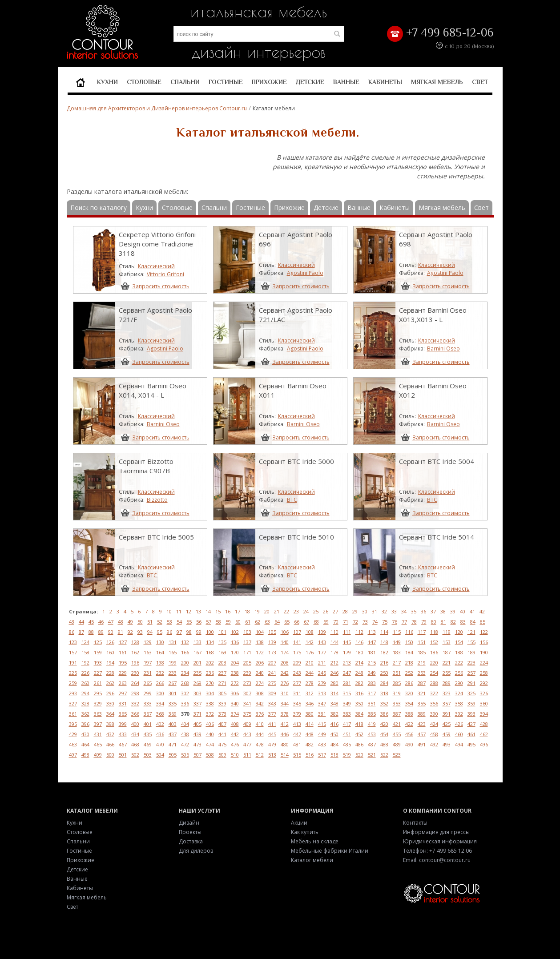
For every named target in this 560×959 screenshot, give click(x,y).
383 (347, 714)
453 (372, 734)
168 (210, 652)
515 (297, 755)
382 (334, 714)
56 (199, 622)
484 (334, 744)
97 (179, 632)
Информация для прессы (436, 832)
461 (471, 734)
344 (285, 703)
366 (135, 714)
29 (355, 611)
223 (471, 663)
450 (334, 734)
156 (484, 642)
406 (210, 724)
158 (85, 652)
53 (169, 622)
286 (409, 683)
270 (210, 683)
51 (150, 622)
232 (160, 673)
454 (384, 734)
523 (397, 755)
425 (447, 724)
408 (235, 724)
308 (260, 693)
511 (247, 755)
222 (459, 663)
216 (384, 663)
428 (484, 724)
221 (447, 663)
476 (235, 744)
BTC (292, 500)
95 (160, 632)
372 (210, 714)
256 (459, 673)
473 (197, 744)
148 (384, 642)
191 (73, 663)
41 (472, 611)
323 (447, 693)
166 (185, 652)
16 (228, 611)
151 (422, 642)
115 (397, 632)
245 (322, 673)
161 (123, 652)
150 (409, 642)
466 (110, 744)
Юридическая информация (440, 841)
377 (272, 714)
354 (409, 703)
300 (160, 693)
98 (189, 632)
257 (471, 673)
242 (285, 673)
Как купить (305, 832)
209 (297, 663)
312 (310, 693)
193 (98, 663)
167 (197, 652)
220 (434, 663)
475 (222, 744)
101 (222, 632)
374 (235, 714)
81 (443, 622)
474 (210, 744)
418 (359, 724)
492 (434, 744)
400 (135, 724)
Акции (299, 823)
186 (434, 652)
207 (272, 663)
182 (384, 652)
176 (310, 652)
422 (409, 724)
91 (121, 632)
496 (484, 744)
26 (326, 611)
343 (272, 703)
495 (471, 744)
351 (372, 703)
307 (247, 693)
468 (135, 744)
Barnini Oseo (443, 349)
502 (135, 755)
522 (384, 755)
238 (235, 673)
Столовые (144, 82)
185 (422, 652)
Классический (156, 266)
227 (98, 673)
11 (179, 611)
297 (123, 693)
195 (123, 663)
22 (286, 611)
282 (359, 683)
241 (272, 673)
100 (210, 632)
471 (173, 744)
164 (160, 652)
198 (160, 663)
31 (375, 611)
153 (447, 642)
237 (222, 673)
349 (347, 703)
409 (247, 724)
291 (471, 683)
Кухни (107, 82)
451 (347, 734)
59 (228, 622)
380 (310, 714)
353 (397, 703)
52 (160, 622)
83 (463, 622)
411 (272, 724)
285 (397, 683)
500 (110, 755)
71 (346, 622)
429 (73, 734)
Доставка (191, 841)
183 (397, 652)
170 (235, 652)
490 (409, 744)
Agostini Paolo (305, 273)
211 (322, 663)
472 (185, 744)
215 (372, 663)
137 (247, 642)
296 (110, 693)
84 (473, 622)
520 (359, 755)
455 (397, 734)
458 (434, 734)
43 (72, 622)
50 (140, 622)
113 (372, 632)
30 (365, 611)
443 (247, 734)
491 (422, 744)
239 (247, 673)
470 (160, 744)
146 (359, 642)
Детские (310, 82)
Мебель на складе (315, 841)
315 (347, 693)
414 (310, 724)
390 (434, 714)
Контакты (415, 823)
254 (434, 673)
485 (347, 744)
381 (322, 714)
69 (326, 622)
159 (98, 652)
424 (434, 724)
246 (334, 673)
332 (135, 703)
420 (384, 724)
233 (173, 673)
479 (272, 744)
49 (130, 622)
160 (110, 652)
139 (272, 642)
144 (334, 642)
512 (260, 755)
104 (260, 632)
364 (110, 714)
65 (287, 622)
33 (394, 611)
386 (384, 714)
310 (285, 693)
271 (222, 683)
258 (484, 673)
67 (306, 622)
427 (471, 724)
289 (447, 683)
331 (123, 703)
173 (272, 652)
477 (247, 744)
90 (111, 632)
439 (197, 734)
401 (148, 724)
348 (334, 703)
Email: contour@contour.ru (437, 860)
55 (189, 622)
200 (185, 663)
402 (160, 724)
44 (81, 622)
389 (422, 714)
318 (384, 693)
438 (185, 734)
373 (222, 714)
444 (260, 734)
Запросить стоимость (161, 286)
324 (459, 693)
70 (336, 622)
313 (322, 693)
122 (484, 632)
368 (160, 714)
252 (409, 673)
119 (447, 632)
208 (285, 663)
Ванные (346, 82)
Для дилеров (196, 851)
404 (185, 724)
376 (260, 714)
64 (277, 622)
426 (459, 724)
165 (173, 652)
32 (384, 611)
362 (85, 714)
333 (148, 703)
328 (85, 703)
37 (433, 611)
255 (447, 673)
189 (471, 652)
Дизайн (189, 823)
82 (453, 622)
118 (434, 632)
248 (359, 673)
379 (297, 714)
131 (173, 642)
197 (148, 663)
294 (85, 693)
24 (306, 611)
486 (359, 744)
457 (422, 734)
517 (322, 755)
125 (98, 642)
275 (272, 683)
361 (73, 714)
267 (173, 683)
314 (334, 693)
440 (210, 734)
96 (169, 632)
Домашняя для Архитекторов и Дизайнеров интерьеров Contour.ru (157, 108)
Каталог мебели (312, 860)
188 (459, 652)
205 (247, 663)
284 (384, 683)
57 (209, 622)
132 (185, 642)
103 (247, 632)
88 (91, 632)
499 (98, 755)
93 (140, 632)
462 (484, 734)
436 (160, 734)
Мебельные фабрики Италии (330, 851)
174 (285, 652)
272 (235, 683)
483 (322, 744)
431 (98, 734)
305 (222, 693)
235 (197, 673)
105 (272, 632)
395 (73, 724)
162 (135, 652)
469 (148, 744)
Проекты (190, 832)
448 (310, 734)
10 (169, 611)
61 (248, 622)
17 (238, 611)
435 (148, 734)
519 (347, 755)
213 (347, 663)
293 (73, 693)
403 (173, 724)
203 (222, 663)
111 (347, 632)
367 (148, 714)
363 (98, 714)
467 (123, 744)
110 (334, 632)
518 (334, 755)
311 (297, 693)
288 (434, 683)
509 (222, 755)
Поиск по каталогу (99, 208)
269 (197, 683)
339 (222, 703)
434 (135, 734)
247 (347, 673)
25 (316, 611)
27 (335, 611)
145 (347, 642)
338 (210, 703)
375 (247, 714)
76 (395, 622)
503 (148, 755)
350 (359, 703)
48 (121, 622)
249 (372, 673)
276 (285, 683)
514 (285, 755)
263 (123, 683)
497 (73, 755)
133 (197, 642)
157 (73, 652)
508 (210, 755)
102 (235, 632)
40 (463, 611)
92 (130, 632)
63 (267, 622)
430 (85, 734)
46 (101, 622)
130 (160, 642)
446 (285, 734)
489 (397, 744)
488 (384, 744)
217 (397, 663)
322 (434, 693)
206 (260, 663)
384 (359, 714)
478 (260, 744)
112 (359, 632)
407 (222, 724)
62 (258, 622)
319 (397, 693)
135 (222, 642)
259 (73, 683)
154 (459, 642)
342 (260, 703)
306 (235, 693)
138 (260, 642)
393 (471, 714)
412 (285, 724)
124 (85, 642)
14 (208, 611)
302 (185, 693)
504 (160, 755)
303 (197, 693)
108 (310, 632)
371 (197, 714)
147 (372, 642)
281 (347, 683)
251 (397, 673)
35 (414, 611)
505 (173, 755)
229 (123, 673)
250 (384, 673)
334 (160, 703)
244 (310, 673)
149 (397, 642)
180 (359, 652)
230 (135, 673)
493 (447, 744)
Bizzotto (157, 500)
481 (297, 744)
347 (322, 703)
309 (272, 693)
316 (359, 693)
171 (247, 652)
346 (310, 703)
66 (297, 622)
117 (422, 632)
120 (459, 632)
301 (173, 693)
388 (409, 714)
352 (384, 703)
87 (81, 632)
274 (260, 683)
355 (422, 703)
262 (110, 683)
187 (447, 652)
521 (372, 755)
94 (150, 632)
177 (322, 652)
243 (297, 673)
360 (484, 703)
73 (365, 622)
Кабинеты (385, 82)
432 (110, 734)
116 (409, 632)
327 (73, 703)
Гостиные (226, 82)
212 (334, 663)
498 (85, 755)
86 (72, 632)
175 (297, 652)
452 (359, 734)
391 (447, 714)
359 (471, 703)
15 (218, 611)
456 (409, 734)
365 (123, 714)
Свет (480, 82)
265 (148, 683)
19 (257, 611)
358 (459, 703)
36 (423, 611)
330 (110, 703)
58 (218, 622)
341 (247, 703)
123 (73, 642)
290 (459, 683)
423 (422, 724)
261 (98, 683)
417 (347, 724)
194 (110, 663)
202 (210, 663)
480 (285, 744)
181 (372, 652)
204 (235, 663)
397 (98, 724)
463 (73, 744)
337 (197, 703)
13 (198, 611)
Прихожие (269, 82)
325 (471, 693)
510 (235, 755)
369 (173, 714)
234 (185, 673)
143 (322, 642)
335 (173, 703)
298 (135, 693)
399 (123, 724)
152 (434, 642)
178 (334, 652)
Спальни (185, 82)
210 (310, 663)
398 (110, 724)
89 (101, 632)
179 (347, 652)
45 (91, 622)
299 (148, 693)
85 (483, 622)
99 (199, 632)
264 (135, 683)
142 (310, 642)
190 (484, 652)
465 (98, 744)
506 (185, 755)
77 (404, 622)
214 (359, 663)
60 (238, 622)
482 (310, 744)
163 (148, 652)
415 (322, 724)
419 (372, 724)
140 (285, 642)
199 (173, 663)
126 (110, 642)
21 (277, 611)
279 (322, 683)
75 (385, 622)
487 (372, 744)
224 (484, 663)
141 (297, 642)
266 (160, 683)
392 (459, 714)
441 (222, 734)
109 (322, 632)
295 (98, 693)
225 (73, 673)
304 (210, 693)
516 (310, 755)
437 (173, 734)
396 (85, 724)
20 (267, 611)
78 (414, 622)
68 (316, 622)
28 (345, 611)
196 (135, 663)
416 (334, 724)
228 (110, 673)
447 (297, 734)
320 (409, 693)
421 (397, 724)
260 (85, 683)
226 (85, 673)
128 (135, 642)
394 (484, 714)
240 (260, 673)
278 (310, 683)
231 (148, 673)
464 (85, 744)
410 (260, 724)
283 (372, 683)
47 (111, 622)
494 (459, 744)
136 (235, 642)
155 (471, 642)
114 (384, 632)
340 (235, 703)
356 (434, 703)
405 (197, 724)
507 (197, 755)
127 (123, 642)
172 (260, 652)
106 (285, 632)
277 (297, 683)
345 (297, 703)
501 (123, 755)
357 (447, 703)
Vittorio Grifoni (165, 274)
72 (355, 622)
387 (397, 714)
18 (247, 611)
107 (297, 632)
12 (189, 611)
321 (422, 693)
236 (210, 673)
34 (404, 611)
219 (422, 663)
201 (197, 663)
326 (484, 693)
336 (185, 703)
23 (296, 611)
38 (443, 611)
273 (247, 683)
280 (334, 683)
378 (285, 714)
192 (85, 663)
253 (422, 673)
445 (272, 734)
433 (123, 734)
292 (484, 683)
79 (424, 622)
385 (372, 714)
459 (447, 734)
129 (148, 642)
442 (235, 734)
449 (322, 734)
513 (272, 755)
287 (422, 683)
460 (459, 734)
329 (98, 703)
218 (409, 663)
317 (372, 693)
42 (482, 611)
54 (179, 622)
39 (453, 611)
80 (434, 622)
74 (375, 622)
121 (471, 632)
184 (409, 652)
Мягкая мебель (437, 82)
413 (297, 724)
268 (185, 683)
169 (222, 652)
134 (210, 642)
